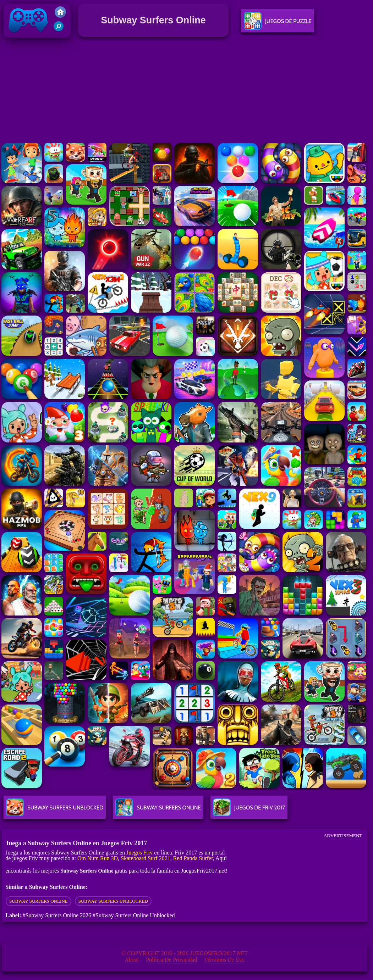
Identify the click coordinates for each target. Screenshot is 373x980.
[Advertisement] (186, 92)
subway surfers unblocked (113, 901)
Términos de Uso (224, 960)
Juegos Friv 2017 (28, 36)
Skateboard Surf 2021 (146, 858)
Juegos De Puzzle (278, 24)
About (132, 960)
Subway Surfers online (38, 901)
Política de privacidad (171, 960)
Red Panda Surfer (193, 858)
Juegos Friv (139, 853)
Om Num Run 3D (98, 858)
